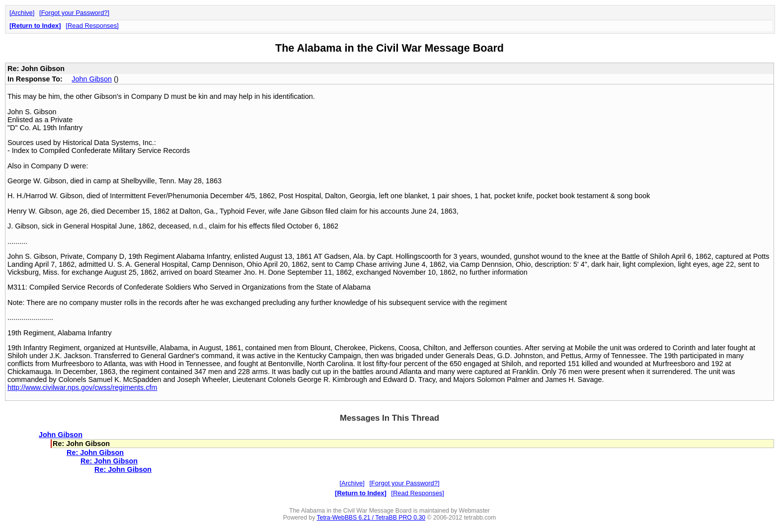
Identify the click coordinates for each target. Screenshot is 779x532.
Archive (22, 13)
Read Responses (92, 26)
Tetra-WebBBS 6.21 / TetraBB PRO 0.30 (371, 518)
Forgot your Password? (75, 13)
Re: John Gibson (95, 453)
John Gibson (92, 79)
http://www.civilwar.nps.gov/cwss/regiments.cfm (82, 387)
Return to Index (35, 26)
